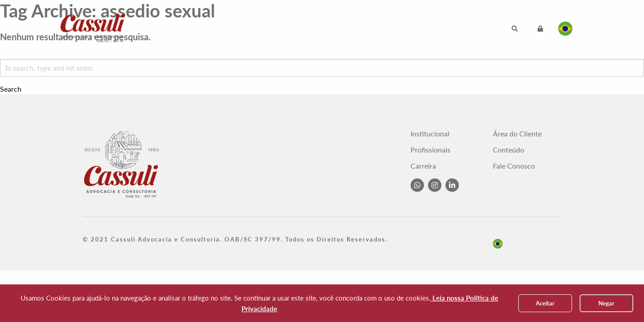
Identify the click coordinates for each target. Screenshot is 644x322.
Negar (606, 303)
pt (498, 244)
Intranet (474, 28)
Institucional (180, 28)
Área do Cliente (517, 134)
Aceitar (545, 303)
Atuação (229, 28)
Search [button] (11, 89)
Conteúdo (370, 28)
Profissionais (278, 28)
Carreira (327, 28)
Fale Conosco (423, 28)
